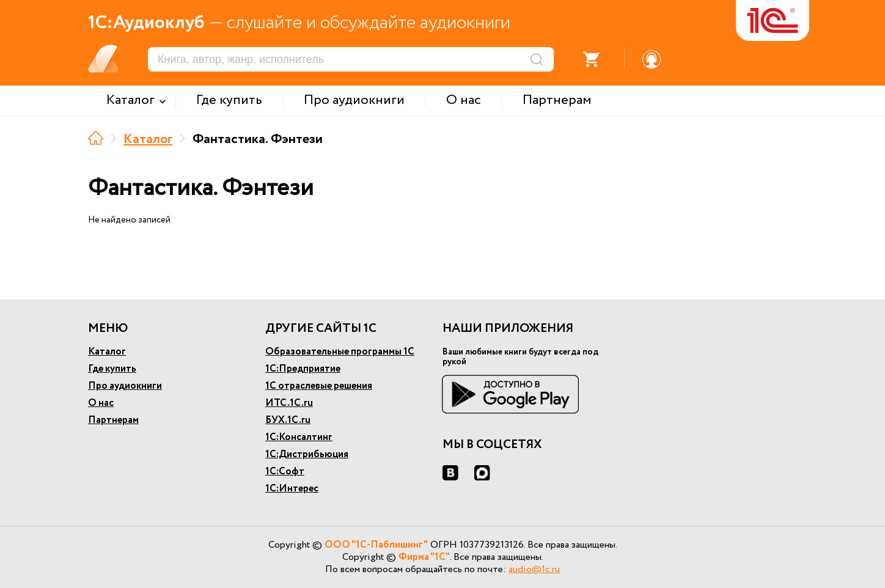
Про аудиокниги (125, 386)
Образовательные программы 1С (340, 352)
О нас (101, 403)
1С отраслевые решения (319, 386)
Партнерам (113, 420)
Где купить (112, 369)
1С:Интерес (292, 489)
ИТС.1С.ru (289, 403)
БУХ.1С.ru (288, 420)
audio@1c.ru (534, 569)
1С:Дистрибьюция (307, 454)
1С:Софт (285, 472)
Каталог (148, 139)
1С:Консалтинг (299, 437)
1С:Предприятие (303, 369)
